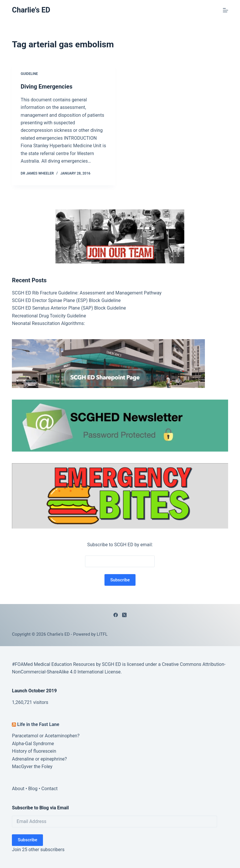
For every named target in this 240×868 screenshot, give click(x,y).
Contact (50, 789)
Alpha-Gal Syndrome (33, 744)
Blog (33, 789)
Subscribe (27, 840)
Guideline (29, 74)
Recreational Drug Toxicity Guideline (49, 316)
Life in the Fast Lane (38, 724)
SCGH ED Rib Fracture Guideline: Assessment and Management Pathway (87, 293)
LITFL (102, 634)
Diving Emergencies (46, 87)
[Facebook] (116, 615)
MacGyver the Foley (32, 767)
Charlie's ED (31, 10)
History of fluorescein (34, 751)
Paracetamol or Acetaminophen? (46, 736)
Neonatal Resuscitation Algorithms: (48, 323)
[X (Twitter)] (124, 615)
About (18, 789)
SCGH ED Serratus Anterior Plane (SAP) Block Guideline (69, 308)
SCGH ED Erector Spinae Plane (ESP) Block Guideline (66, 300)
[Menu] (225, 10)
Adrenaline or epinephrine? (39, 759)
